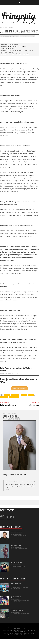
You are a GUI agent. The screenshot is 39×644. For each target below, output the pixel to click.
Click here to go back (19, 388)
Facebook (19, 54)
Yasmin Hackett (17, 610)
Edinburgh (15, 395)
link (8, 156)
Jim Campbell (16, 545)
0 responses (16, 589)
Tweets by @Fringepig (7, 520)
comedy (7, 395)
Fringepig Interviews (11, 527)
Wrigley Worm (14, 36)
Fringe (31, 395)
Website (26, 54)
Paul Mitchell (16, 584)
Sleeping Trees (16, 563)
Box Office (11, 54)
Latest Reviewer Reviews (13, 579)
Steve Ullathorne (19, 47)
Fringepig (23, 632)
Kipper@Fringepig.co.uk (14, 630)
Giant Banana (28, 635)
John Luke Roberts (8, 405)
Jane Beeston (16, 597)
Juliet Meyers (33, 405)
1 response (15, 615)
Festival (24, 395)
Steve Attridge (17, 532)
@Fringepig (31, 630)
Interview (4, 397)
